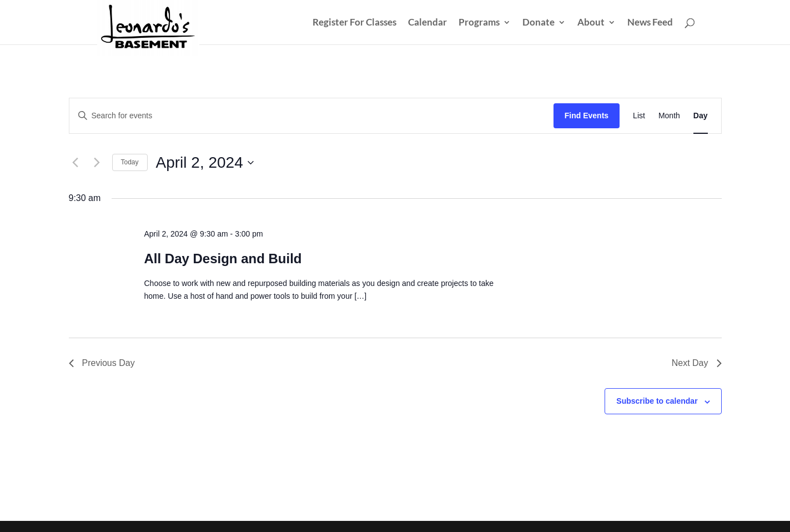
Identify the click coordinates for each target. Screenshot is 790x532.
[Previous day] (76, 163)
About (591, 23)
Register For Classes (354, 23)
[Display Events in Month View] (669, 116)
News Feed (650, 23)
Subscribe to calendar (657, 401)
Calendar (427, 23)
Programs (479, 23)
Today (130, 162)
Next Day (697, 363)
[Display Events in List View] (639, 116)
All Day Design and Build (223, 259)
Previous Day (102, 363)
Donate (539, 23)
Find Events (587, 116)
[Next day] (97, 163)
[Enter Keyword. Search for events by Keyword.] (311, 116)
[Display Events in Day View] (701, 116)
